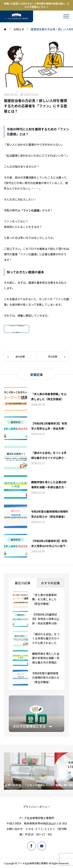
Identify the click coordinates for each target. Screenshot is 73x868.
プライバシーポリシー (37, 807)
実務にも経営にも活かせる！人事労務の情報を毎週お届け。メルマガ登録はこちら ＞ (36, 5)
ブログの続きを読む (17, 329)
